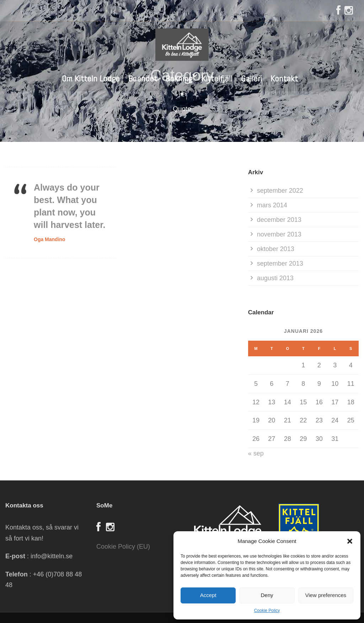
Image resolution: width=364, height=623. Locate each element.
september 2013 (280, 263)
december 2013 (279, 220)
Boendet (143, 78)
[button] (350, 541)
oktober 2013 (276, 249)
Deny (267, 595)
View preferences (326, 595)
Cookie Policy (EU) (123, 547)
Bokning (179, 78)
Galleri (251, 78)
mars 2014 (272, 205)
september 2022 (280, 191)
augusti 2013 (275, 278)
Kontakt (284, 78)
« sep (256, 453)
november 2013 (279, 234)
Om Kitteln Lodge (91, 78)
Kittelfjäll (217, 78)
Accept (208, 595)
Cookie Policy (267, 611)
